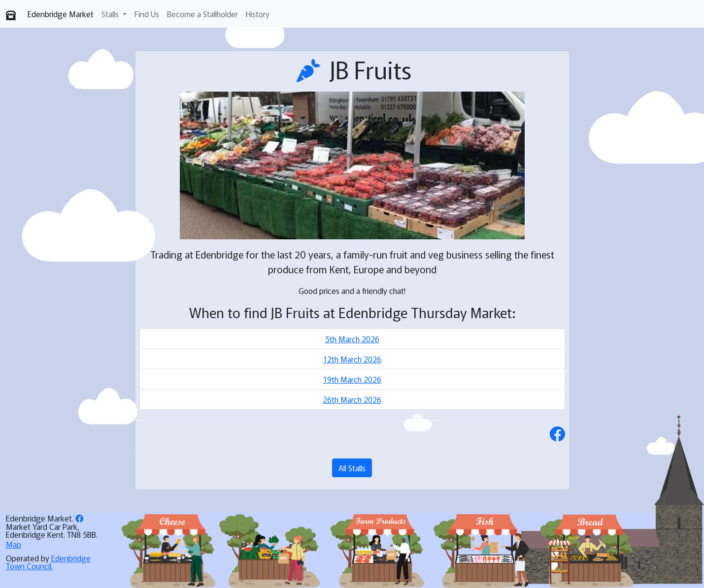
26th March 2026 (352, 399)
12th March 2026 (352, 359)
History (258, 14)
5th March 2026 (352, 339)
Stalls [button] (111, 14)
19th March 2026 (352, 379)
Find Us (147, 14)
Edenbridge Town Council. (48, 562)
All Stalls (352, 468)
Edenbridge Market (61, 14)
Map (14, 544)
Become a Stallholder (202, 14)
